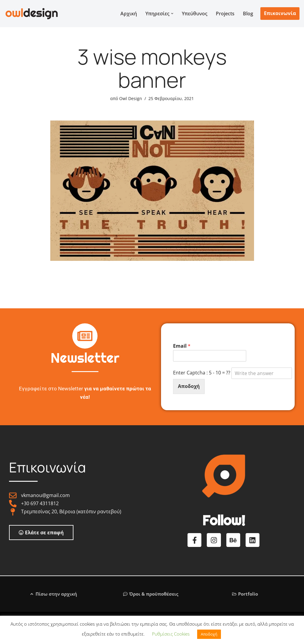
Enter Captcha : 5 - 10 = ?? (233, 373)
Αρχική (129, 14)
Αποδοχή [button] (209, 634)
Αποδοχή (189, 386)
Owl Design (131, 98)
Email (182, 346)
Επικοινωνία (280, 13)
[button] (172, 14)
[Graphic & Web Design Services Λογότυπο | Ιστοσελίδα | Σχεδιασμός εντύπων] (32, 14)
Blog (248, 14)
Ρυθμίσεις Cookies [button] (171, 634)
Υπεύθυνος (195, 14)
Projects (225, 14)
